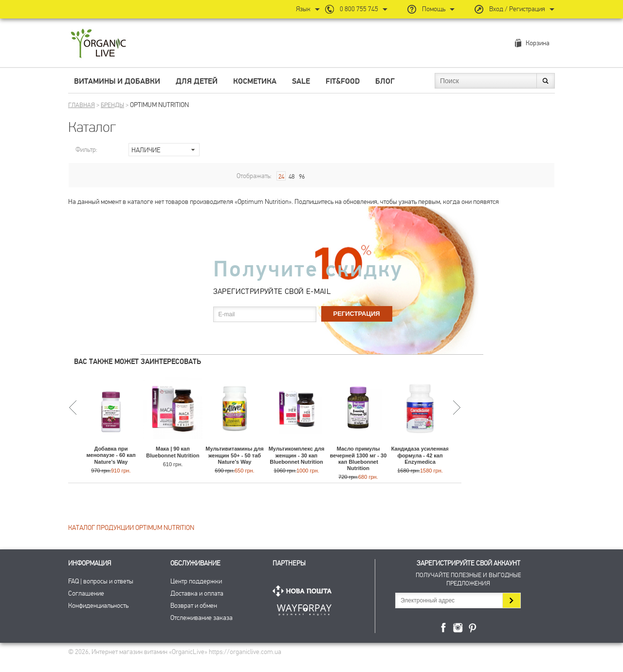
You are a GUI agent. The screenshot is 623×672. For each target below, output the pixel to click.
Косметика (255, 81)
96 (302, 177)
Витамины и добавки (117, 81)
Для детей (197, 81)
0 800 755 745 (359, 9)
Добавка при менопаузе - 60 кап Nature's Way (111, 455)
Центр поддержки (196, 581)
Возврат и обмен (194, 606)
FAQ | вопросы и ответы (101, 581)
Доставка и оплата (197, 593)
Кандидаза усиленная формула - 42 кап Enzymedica (420, 455)
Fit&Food (343, 81)
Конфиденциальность (98, 606)
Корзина (538, 43)
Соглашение (86, 593)
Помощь (434, 9)
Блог (385, 81)
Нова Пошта (304, 591)
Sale (301, 81)
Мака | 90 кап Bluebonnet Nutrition (173, 452)
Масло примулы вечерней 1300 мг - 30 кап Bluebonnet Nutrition (358, 458)
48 (292, 177)
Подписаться (511, 600)
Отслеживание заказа (202, 618)
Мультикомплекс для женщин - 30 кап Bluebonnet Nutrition (297, 455)
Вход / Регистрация (517, 9)
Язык (303, 9)
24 (281, 177)
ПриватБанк (304, 608)
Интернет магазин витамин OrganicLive (99, 44)
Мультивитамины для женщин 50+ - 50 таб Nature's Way (234, 455)
